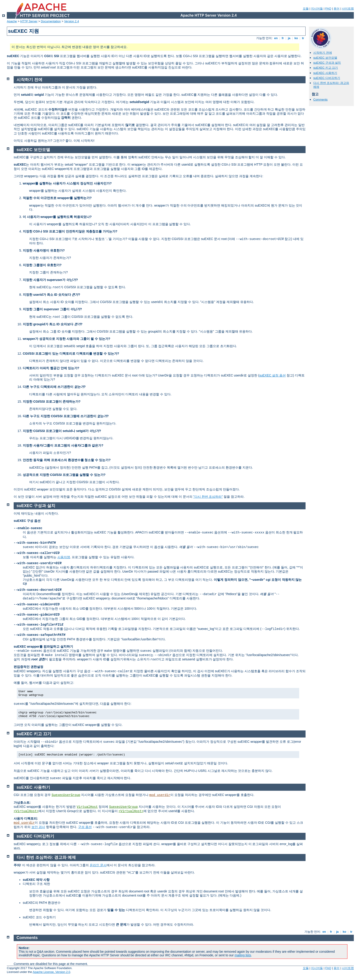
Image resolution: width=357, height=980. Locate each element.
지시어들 (317, 9)
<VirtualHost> (26, 811)
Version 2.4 (72, 21)
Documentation (51, 21)
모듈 (306, 9)
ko (296, 38)
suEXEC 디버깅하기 (327, 78)
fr (283, 38)
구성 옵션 (85, 827)
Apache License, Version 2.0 (51, 972)
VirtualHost (87, 807)
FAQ (328, 9)
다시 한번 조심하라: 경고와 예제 (46, 857)
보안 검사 (38, 827)
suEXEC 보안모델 (325, 58)
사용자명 (64, 557)
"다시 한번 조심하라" (208, 497)
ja (289, 38)
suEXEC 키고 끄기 (326, 68)
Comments (320, 100)
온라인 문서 (98, 865)
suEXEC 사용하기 (325, 73)
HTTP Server (29, 21)
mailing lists (243, 955)
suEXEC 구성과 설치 (327, 63)
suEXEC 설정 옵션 (272, 375)
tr (303, 38)
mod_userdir (160, 795)
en (276, 38)
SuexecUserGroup (66, 795)
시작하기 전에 (323, 53)
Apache (12, 21)
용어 (337, 9)
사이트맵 (348, 9)
